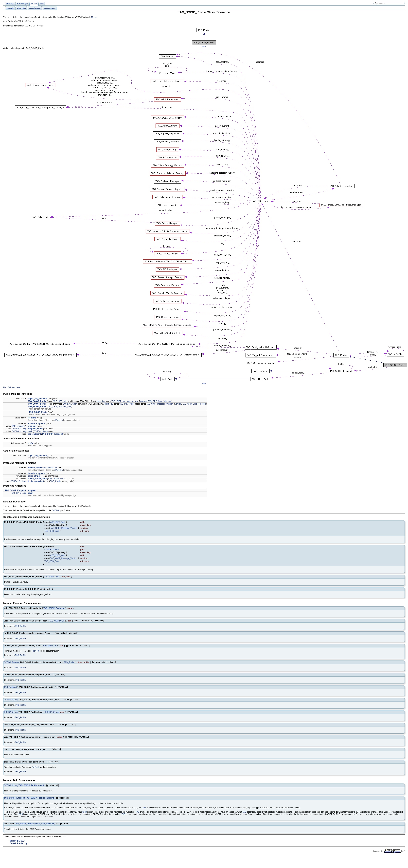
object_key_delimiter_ (38, 456)
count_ (31, 494)
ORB (144, 814)
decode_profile (35, 468)
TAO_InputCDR (50, 468)
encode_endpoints (36, 424)
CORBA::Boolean (18, 482)
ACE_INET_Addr (60, 402)
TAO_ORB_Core (155, 402)
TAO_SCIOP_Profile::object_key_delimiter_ (35, 831)
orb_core (168, 402)
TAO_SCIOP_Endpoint (52, 434)
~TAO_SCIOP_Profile (38, 413)
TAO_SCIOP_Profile (37, 402)
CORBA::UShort (70, 404)
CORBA (55, 511)
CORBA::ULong (19, 429)
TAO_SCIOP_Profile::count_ (32, 792)
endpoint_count (35, 429)
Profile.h (59, 421)
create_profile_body (37, 479)
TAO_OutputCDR (55, 479)
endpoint (32, 427)
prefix (30, 444)
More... (94, 17)
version (143, 402)
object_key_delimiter (38, 399)
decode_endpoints (36, 474)
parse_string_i (35, 476)
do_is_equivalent (36, 482)
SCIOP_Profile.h (18, 848)
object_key (100, 402)
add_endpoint (34, 434)
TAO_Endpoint (18, 427)
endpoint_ (32, 491)
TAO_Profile (56, 482)
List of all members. (12, 388)
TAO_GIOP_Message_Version (125, 402)
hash (30, 432)
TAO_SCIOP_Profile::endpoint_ (40, 805)
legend (204, 47)
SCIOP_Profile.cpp (19, 850)
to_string (32, 418)
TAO (138, 819)
